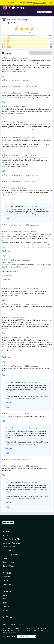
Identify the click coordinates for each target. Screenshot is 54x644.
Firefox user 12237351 (21, 87)
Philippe (16, 80)
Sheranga (17, 260)
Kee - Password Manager (18, 20)
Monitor (6, 607)
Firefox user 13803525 (21, 182)
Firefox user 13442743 (21, 414)
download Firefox (39, 3)
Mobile (5, 581)
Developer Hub (9, 547)
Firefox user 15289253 (21, 137)
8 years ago (34, 175)
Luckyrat (13, 22)
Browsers (7, 595)
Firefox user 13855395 (21, 225)
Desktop (6, 577)
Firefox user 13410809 (21, 366)
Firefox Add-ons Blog (12, 539)
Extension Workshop (11, 543)
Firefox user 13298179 (21, 231)
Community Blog (10, 554)
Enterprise (7, 584)
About (5, 535)
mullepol (16, 106)
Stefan (16, 58)
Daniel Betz (17, 188)
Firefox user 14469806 (21, 175)
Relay (5, 603)
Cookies (13, 624)
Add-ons (6, 531)
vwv (15, 317)
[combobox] (44, 12)
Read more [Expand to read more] (6, 251)
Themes (15, 13)
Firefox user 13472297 (21, 337)
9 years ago (25, 260)
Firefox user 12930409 (21, 155)
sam (15, 122)
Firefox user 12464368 (21, 466)
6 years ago (33, 87)
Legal (21, 624)
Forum (5, 558)
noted (22, 628)
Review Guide (8, 566)
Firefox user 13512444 (21, 304)
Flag (4, 76)
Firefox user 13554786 (21, 289)
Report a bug (8, 562)
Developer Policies (10, 551)
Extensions (6, 13)
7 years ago (24, 106)
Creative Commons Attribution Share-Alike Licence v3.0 (29, 630)
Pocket (6, 610)
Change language (9, 636)
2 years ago (23, 58)
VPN (4, 599)
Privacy (5, 624)
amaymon (16, 460)
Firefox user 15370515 (21, 93)
